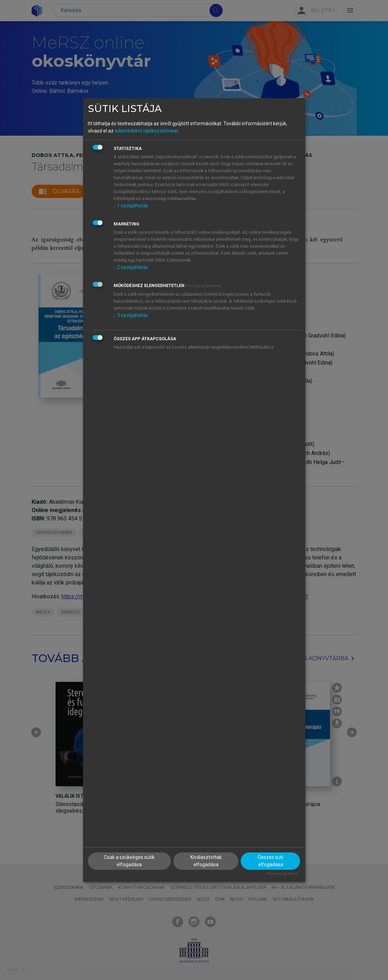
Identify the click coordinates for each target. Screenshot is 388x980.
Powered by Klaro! (282, 874)
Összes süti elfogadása (270, 861)
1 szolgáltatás (131, 206)
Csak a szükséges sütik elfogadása (129, 861)
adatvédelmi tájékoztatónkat (146, 131)
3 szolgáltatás (131, 315)
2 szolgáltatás (131, 267)
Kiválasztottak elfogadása (206, 861)
